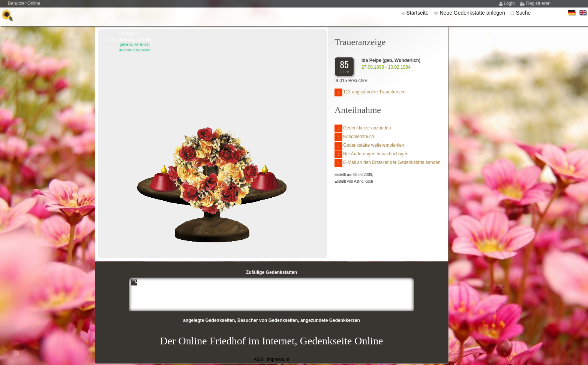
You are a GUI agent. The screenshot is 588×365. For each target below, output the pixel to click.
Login (510, 3)
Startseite (418, 13)
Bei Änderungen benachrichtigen (371, 154)
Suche (523, 13)
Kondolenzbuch (354, 137)
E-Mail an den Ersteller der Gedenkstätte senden (387, 163)
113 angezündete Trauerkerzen (370, 92)
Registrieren (538, 3)
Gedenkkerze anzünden (363, 128)
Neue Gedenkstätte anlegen (473, 13)
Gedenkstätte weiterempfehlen (369, 146)
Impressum (278, 359)
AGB (259, 359)
